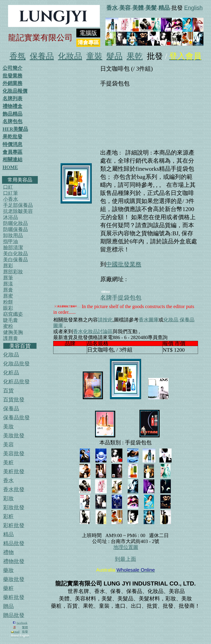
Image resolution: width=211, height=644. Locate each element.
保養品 (42, 56)
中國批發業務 (124, 264)
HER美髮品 (15, 129)
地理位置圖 (126, 547)
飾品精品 (12, 114)
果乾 (135, 56)
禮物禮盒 (12, 106)
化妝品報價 (15, 91)
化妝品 (70, 56)
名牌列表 (12, 98)
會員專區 (12, 152)
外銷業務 (12, 83)
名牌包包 (12, 121)
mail (15, 632)
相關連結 (12, 160)
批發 (25, 632)
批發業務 (12, 76)
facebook (22, 623)
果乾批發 (12, 137)
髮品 (114, 56)
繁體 (25, 627)
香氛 (18, 56)
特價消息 (12, 144)
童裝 (94, 56)
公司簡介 (12, 68)
